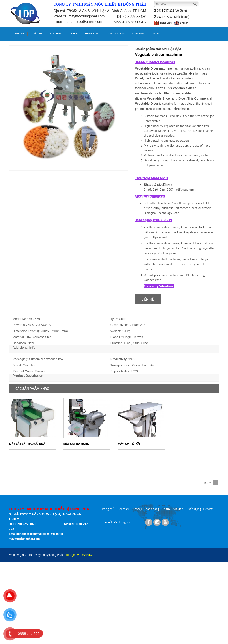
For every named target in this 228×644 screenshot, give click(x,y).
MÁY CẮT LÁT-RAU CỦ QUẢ (27, 444)
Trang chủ (108, 509)
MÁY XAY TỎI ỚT (129, 444)
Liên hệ (208, 509)
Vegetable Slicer (159, 98)
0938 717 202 (166, 11)
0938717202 (165, 17)
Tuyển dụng (193, 509)
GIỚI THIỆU (38, 34)
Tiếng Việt (163, 23)
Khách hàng (152, 509)
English (181, 23)
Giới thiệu (123, 509)
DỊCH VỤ (74, 34)
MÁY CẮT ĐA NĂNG (76, 444)
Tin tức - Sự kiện (172, 509)
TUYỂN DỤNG (138, 34)
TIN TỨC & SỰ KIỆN (115, 34)
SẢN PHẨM (57, 34)
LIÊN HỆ (156, 34)
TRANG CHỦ (19, 34)
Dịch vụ (137, 509)
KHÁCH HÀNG (92, 34)
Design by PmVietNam (81, 555)
